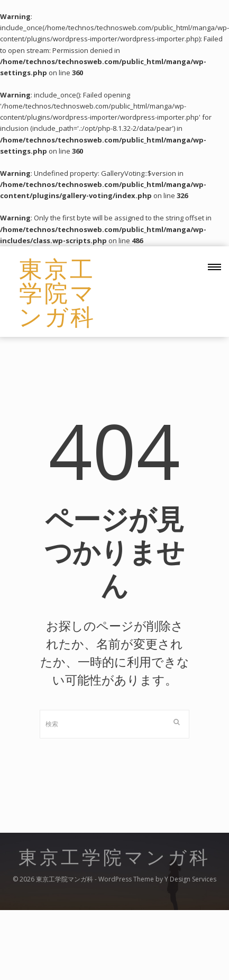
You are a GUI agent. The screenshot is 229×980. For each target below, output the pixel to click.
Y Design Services (190, 879)
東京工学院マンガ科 (57, 292)
